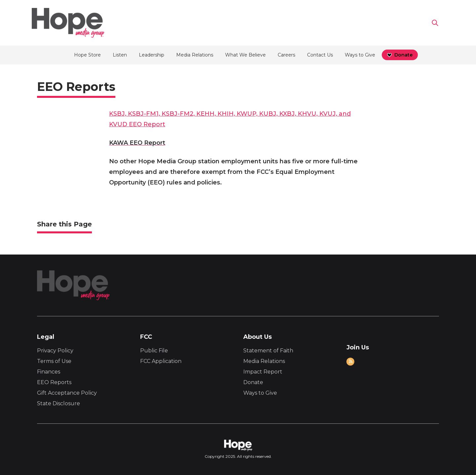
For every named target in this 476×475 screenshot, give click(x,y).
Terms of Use (54, 361)
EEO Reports (54, 382)
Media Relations (264, 361)
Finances (49, 372)
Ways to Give (260, 393)
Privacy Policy (55, 351)
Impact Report (263, 372)
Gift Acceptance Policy (67, 393)
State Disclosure (59, 403)
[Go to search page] (435, 23)
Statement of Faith (268, 351)
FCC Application (161, 361)
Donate (253, 382)
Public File (154, 351)
